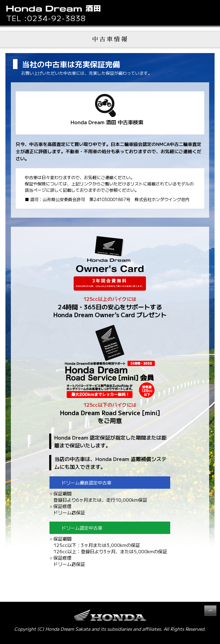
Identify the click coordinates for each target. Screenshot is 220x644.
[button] (211, 11)
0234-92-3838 (56, 18)
